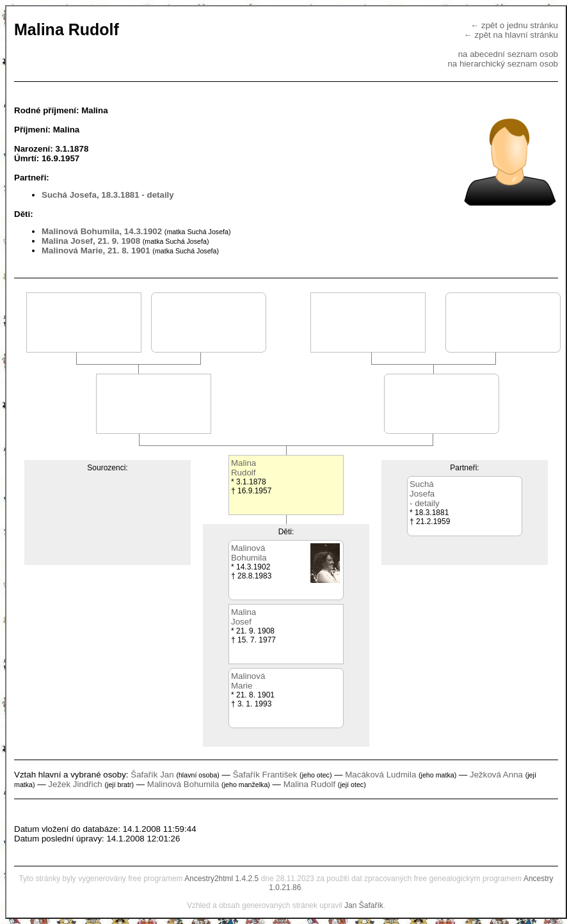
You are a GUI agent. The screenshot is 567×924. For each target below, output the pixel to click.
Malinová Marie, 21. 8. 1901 (96, 251)
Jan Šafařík (364, 905)
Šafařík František (265, 775)
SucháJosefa (422, 489)
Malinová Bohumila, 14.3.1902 (102, 231)
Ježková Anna (496, 775)
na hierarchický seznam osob (503, 64)
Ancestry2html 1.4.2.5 (221, 879)
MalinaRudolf (244, 468)
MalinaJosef (244, 617)
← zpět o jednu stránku (514, 25)
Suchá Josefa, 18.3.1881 (91, 195)
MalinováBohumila (249, 553)
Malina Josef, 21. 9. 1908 (91, 241)
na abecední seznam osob (508, 54)
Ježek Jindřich (75, 784)
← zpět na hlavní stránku (511, 35)
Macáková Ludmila (380, 775)
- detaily (157, 195)
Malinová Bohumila (183, 784)
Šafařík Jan (152, 775)
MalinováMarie (248, 681)
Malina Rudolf (310, 784)
